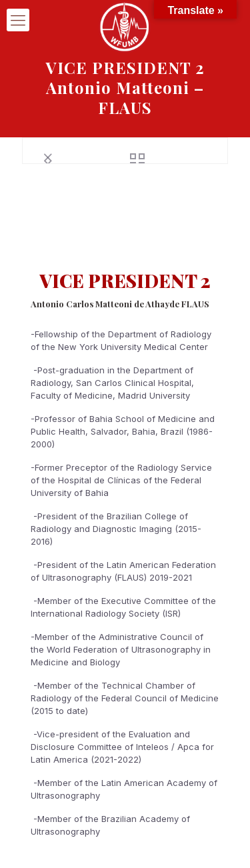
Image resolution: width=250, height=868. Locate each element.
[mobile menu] (18, 20)
